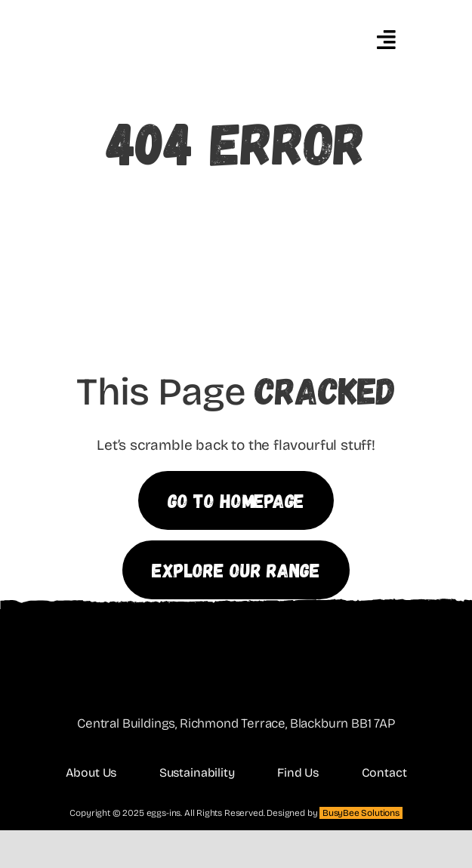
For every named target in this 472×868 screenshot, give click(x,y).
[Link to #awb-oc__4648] (386, 40)
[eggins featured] (179, 9)
